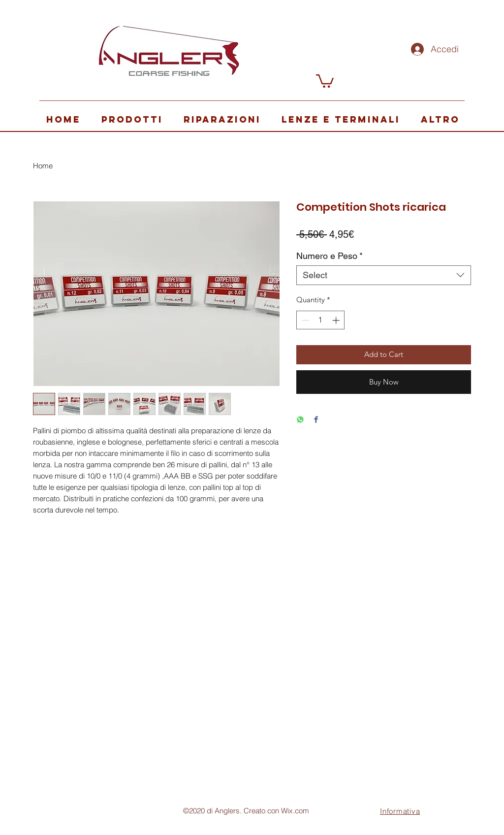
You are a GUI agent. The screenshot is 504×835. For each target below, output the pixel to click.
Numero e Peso (330, 256)
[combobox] (384, 275)
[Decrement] (304, 320)
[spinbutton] (321, 320)
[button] (325, 80)
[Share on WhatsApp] (300, 420)
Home (43, 166)
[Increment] (337, 320)
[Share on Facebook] (316, 420)
